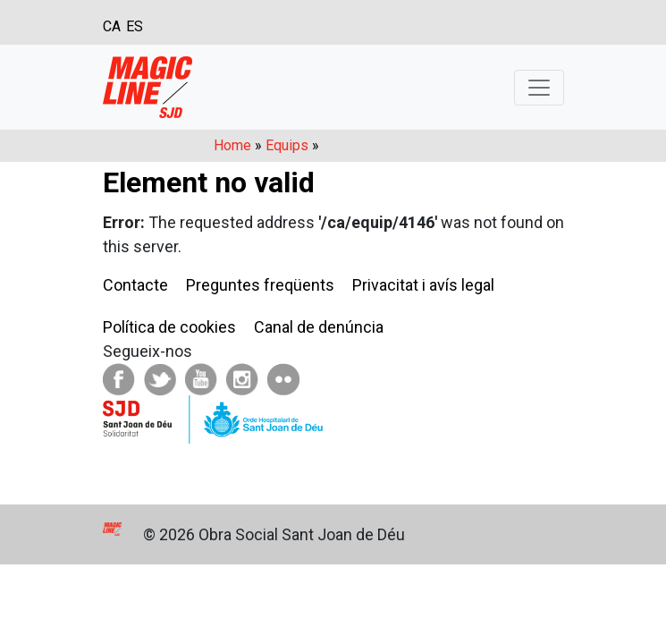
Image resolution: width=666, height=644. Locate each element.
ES (135, 26)
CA (112, 26)
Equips (287, 145)
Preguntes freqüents (260, 285)
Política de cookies (169, 327)
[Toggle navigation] (539, 88)
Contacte (135, 285)
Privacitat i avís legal (423, 285)
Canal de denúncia (319, 327)
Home (232, 145)
